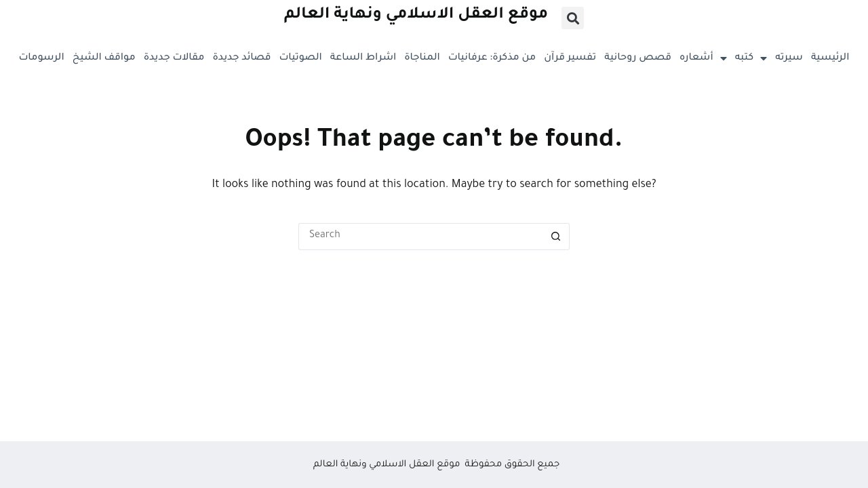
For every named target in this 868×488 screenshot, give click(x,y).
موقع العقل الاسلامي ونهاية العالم (416, 15)
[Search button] (556, 237)
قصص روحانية (638, 58)
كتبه (751, 58)
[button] (573, 18)
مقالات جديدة (174, 58)
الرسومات (42, 58)
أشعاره (703, 58)
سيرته (789, 58)
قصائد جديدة (241, 58)
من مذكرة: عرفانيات (492, 58)
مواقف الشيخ (104, 58)
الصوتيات (300, 58)
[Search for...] (420, 237)
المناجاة (422, 58)
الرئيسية (830, 58)
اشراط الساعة (363, 58)
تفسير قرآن (570, 58)
